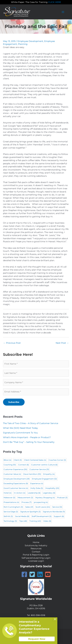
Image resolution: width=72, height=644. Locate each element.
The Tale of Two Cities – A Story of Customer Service (31, 423)
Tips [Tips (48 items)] (23, 521)
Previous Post (12, 343)
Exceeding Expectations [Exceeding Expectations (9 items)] (16, 483)
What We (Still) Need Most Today (20, 428)
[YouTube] (48, 574)
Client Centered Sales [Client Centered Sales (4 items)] (35, 460)
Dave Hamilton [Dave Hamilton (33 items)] (32, 474)
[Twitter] (32, 574)
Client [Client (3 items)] (18, 460)
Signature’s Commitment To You (20, 433)
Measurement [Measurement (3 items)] (25, 498)
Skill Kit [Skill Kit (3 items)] (8, 516)
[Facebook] (24, 574)
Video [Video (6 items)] (47, 521)
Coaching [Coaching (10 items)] (10, 465)
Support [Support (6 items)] (59, 516)
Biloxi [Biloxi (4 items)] (7, 460)
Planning (23, 44)
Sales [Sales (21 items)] (29, 507)
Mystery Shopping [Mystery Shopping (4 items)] (45, 498)
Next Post (62, 343)
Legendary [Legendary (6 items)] (49, 493)
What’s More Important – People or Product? (27, 437)
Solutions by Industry (36, 545)
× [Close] (55, 619)
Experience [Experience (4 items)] (37, 483)
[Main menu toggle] (63, 12)
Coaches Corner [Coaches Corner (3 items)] (57, 460)
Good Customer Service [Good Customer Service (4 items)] (16, 488)
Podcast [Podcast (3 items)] (62, 498)
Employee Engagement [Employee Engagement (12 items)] (44, 479)
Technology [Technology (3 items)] (10, 521)
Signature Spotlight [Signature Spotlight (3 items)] (30, 512)
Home (36, 542)
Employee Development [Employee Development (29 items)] (17, 479)
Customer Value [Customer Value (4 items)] (12, 474)
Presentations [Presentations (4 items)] (11, 502)
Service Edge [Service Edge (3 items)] (11, 512)
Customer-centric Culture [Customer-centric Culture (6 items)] (44, 465)
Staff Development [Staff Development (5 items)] (42, 516)
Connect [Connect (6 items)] (24, 465)
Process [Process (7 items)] (27, 502)
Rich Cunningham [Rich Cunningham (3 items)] (13, 507)
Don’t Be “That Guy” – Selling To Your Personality (29, 442)
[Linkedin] (40, 574)
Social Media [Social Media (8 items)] (22, 516)
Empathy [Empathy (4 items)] (49, 474)
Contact (36, 552)
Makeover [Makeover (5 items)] (9, 498)
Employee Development (30, 41)
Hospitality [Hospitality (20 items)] (52, 488)
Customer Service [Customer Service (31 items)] (39, 469)
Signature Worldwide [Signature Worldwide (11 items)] (54, 512)
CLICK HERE (55, 2)
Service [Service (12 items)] (57, 507)
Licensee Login (36, 561)
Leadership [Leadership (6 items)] (34, 493)
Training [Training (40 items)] (35, 521)
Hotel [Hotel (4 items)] (8, 493)
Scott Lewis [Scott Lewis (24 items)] (43, 507)
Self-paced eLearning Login (36, 558)
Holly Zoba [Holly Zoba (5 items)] (37, 488)
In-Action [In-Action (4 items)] (20, 493)
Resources (36, 548)
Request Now (37, 639)
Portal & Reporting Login (36, 555)
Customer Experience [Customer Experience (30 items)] (15, 469)
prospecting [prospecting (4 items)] (41, 502)
